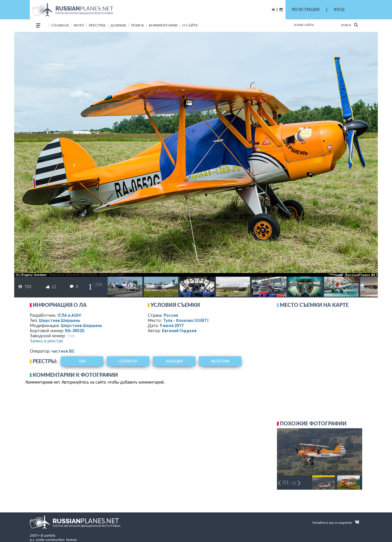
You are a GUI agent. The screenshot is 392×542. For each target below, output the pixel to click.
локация (174, 361)
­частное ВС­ (63, 351)
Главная (60, 25)
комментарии (163, 25)
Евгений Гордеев (179, 330)
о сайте (190, 25)
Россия (171, 315)
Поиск (350, 25)
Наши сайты (304, 25)
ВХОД (339, 10)
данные (118, 25)
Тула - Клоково (186, 320)
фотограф (220, 361)
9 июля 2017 (172, 325)
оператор (128, 361)
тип (71, 336)
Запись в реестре (46, 341)
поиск (137, 25)
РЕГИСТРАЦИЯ (306, 10)
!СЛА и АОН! (69, 315)
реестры (97, 25)
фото (79, 25)
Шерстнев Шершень (60, 320)
